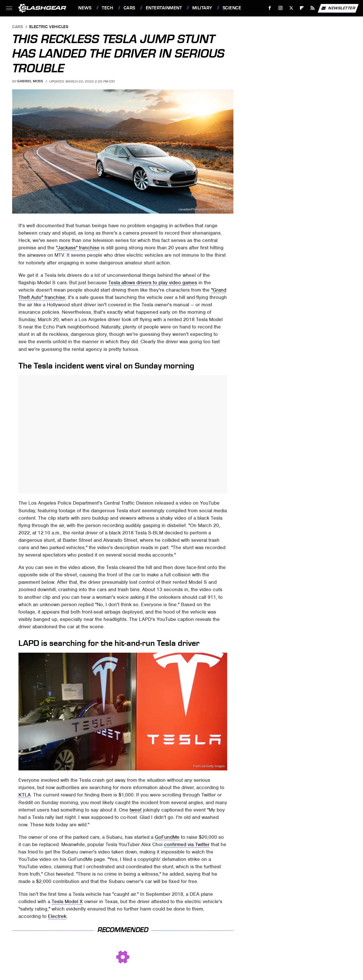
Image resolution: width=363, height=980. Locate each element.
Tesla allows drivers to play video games (153, 283)
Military (202, 8)
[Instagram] (281, 8)
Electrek (57, 916)
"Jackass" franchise (78, 248)
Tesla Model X (67, 901)
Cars (129, 8)
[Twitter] (291, 8)
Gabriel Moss (30, 81)
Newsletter (338, 8)
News (85, 8)
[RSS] (313, 8)
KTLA (25, 795)
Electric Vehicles (49, 27)
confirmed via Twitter (187, 844)
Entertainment (164, 8)
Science (232, 8)
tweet (136, 810)
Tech (107, 8)
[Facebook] (270, 8)
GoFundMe (167, 837)
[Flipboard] (302, 8)
